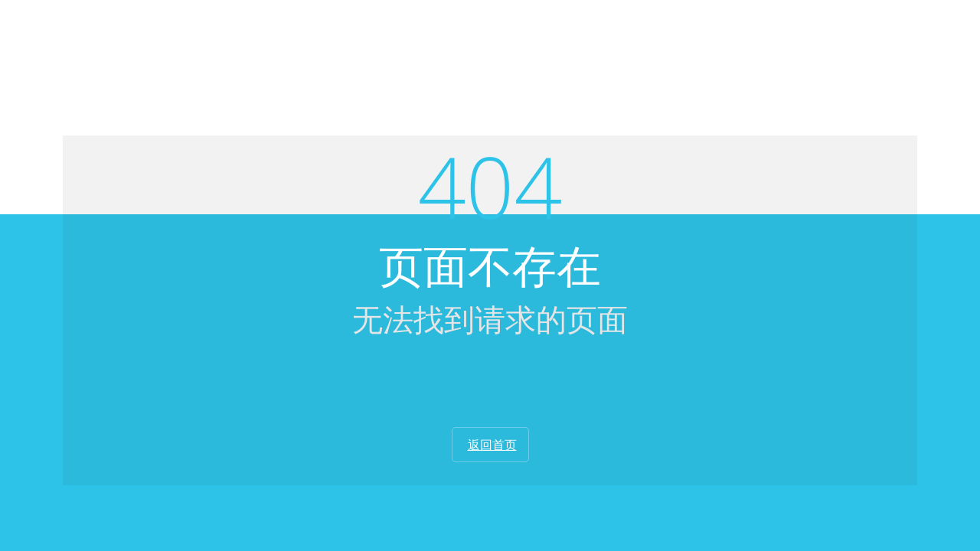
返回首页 (492, 445)
